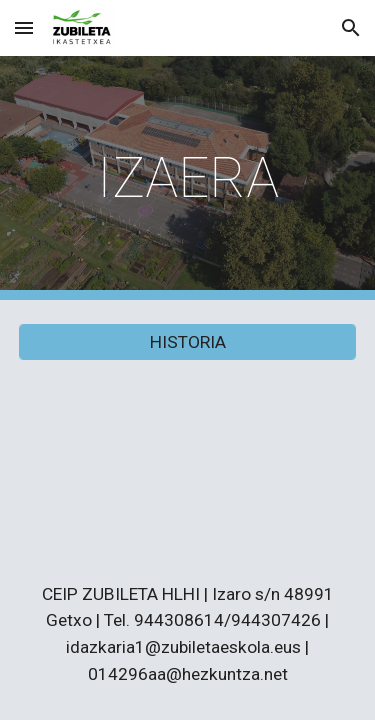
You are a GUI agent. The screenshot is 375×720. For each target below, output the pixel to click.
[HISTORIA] (188, 342)
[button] (24, 27)
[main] (188, 178)
